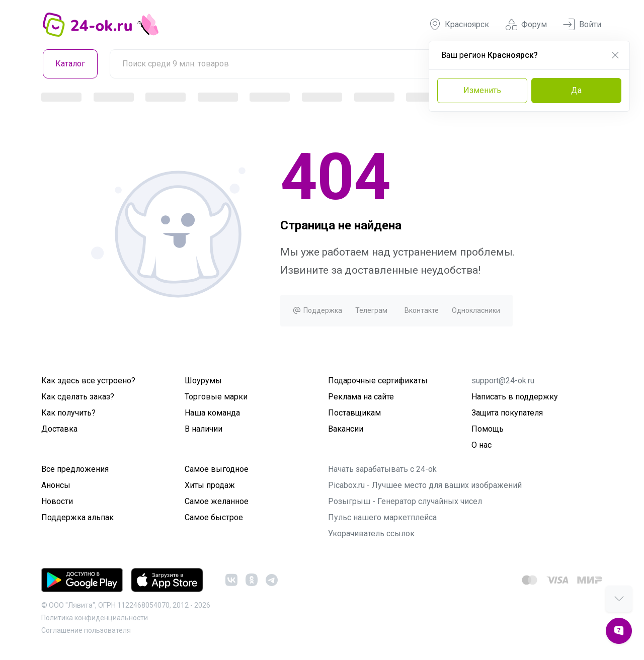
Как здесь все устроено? (88, 381)
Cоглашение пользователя (86, 630)
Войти (582, 25)
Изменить (482, 90)
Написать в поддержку (515, 397)
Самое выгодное (217, 469)
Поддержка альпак (77, 517)
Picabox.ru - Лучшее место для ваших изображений (425, 485)
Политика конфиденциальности (95, 618)
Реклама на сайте (361, 397)
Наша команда (212, 413)
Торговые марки (216, 397)
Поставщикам (354, 413)
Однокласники (476, 310)
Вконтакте (422, 310)
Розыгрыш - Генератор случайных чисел (405, 501)
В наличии (204, 429)
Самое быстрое (214, 517)
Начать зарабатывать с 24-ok (382, 469)
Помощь (488, 429)
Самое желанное (217, 501)
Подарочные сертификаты (378, 381)
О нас (481, 445)
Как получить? (68, 413)
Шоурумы (203, 381)
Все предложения (75, 469)
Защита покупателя (507, 413)
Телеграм (371, 310)
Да (576, 90)
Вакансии (346, 429)
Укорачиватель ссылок (371, 533)
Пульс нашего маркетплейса (382, 517)
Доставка (59, 429)
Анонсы (56, 485)
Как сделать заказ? (78, 397)
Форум (526, 25)
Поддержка (317, 310)
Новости (57, 501)
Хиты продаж (210, 485)
